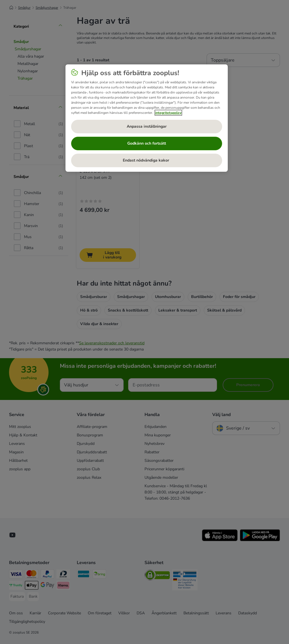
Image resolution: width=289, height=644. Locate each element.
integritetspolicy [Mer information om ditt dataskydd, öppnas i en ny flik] (168, 113)
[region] (147, 118)
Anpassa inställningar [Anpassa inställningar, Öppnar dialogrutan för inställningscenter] (147, 126)
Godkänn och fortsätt (147, 143)
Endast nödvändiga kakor (146, 160)
